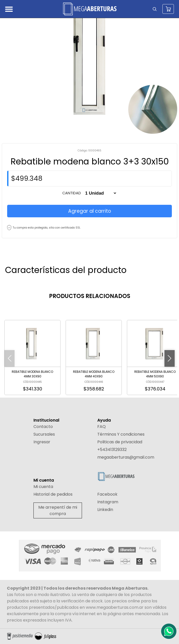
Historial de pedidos (53, 494)
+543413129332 (112, 450)
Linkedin (105, 510)
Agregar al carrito (90, 211)
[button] (170, 358)
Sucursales (44, 434)
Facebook (107, 494)
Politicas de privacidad (120, 442)
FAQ (102, 427)
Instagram (108, 502)
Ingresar (42, 442)
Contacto (43, 427)
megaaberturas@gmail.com (126, 457)
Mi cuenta (43, 487)
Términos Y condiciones (121, 434)
